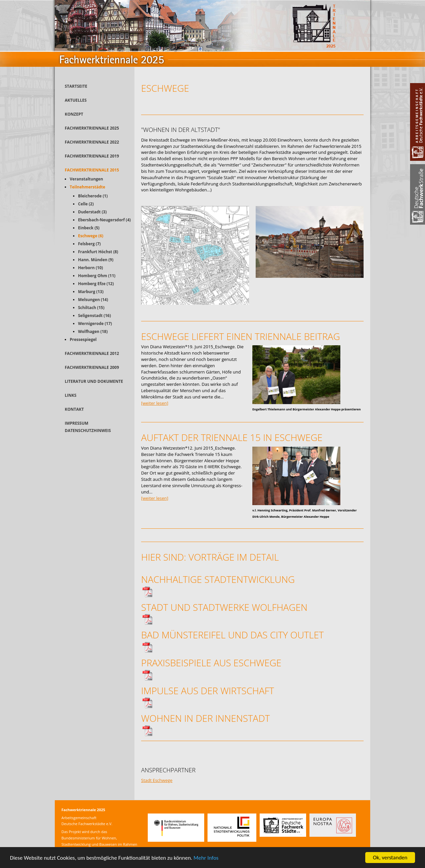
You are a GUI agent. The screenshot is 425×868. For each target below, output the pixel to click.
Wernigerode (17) (95, 324)
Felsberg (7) (89, 244)
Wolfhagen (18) (93, 331)
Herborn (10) (90, 268)
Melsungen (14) (93, 300)
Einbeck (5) (89, 228)
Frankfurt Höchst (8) (98, 252)
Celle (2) (86, 204)
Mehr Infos (206, 858)
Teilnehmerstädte (87, 187)
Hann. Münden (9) (96, 260)
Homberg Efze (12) (96, 284)
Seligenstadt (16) (94, 316)
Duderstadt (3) (92, 212)
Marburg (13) (91, 292)
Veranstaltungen (86, 179)
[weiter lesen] (155, 403)
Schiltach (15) (91, 308)
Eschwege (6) (91, 236)
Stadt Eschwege (157, 780)
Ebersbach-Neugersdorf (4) (104, 220)
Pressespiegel (83, 339)
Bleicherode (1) (93, 196)
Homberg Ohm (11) (97, 276)
